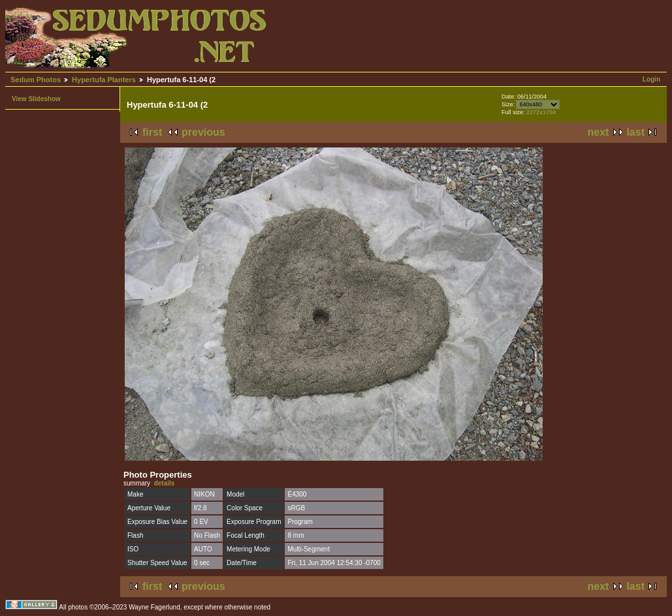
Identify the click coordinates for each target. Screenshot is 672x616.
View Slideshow (36, 99)
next (599, 132)
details (165, 483)
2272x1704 (541, 112)
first (152, 132)
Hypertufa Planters (104, 80)
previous (203, 132)
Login (651, 79)
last (635, 132)
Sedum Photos (36, 80)
